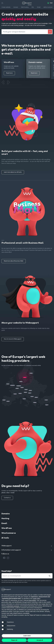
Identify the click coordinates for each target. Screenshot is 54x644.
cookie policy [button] (36, 598)
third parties (32, 600)
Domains (6, 514)
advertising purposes (13, 606)
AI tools (5, 538)
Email (4, 524)
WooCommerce (9, 533)
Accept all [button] (40, 640)
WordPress (7, 529)
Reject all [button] (14, 640)
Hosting (5, 519)
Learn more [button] (27, 636)
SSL (33, 7)
